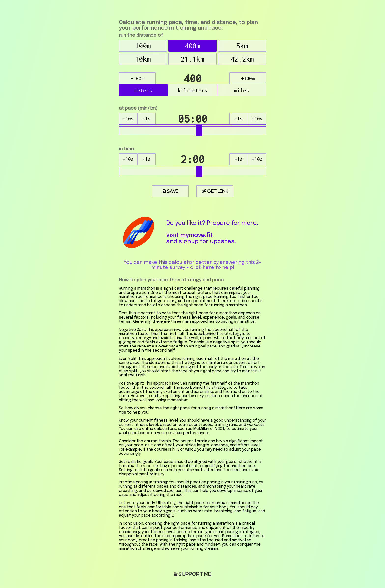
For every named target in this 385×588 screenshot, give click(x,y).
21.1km (192, 59)
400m (192, 46)
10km (143, 59)
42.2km (242, 59)
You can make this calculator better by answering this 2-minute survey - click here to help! (192, 265)
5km (242, 46)
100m (143, 46)
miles (242, 90)
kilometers (192, 90)
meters (143, 90)
